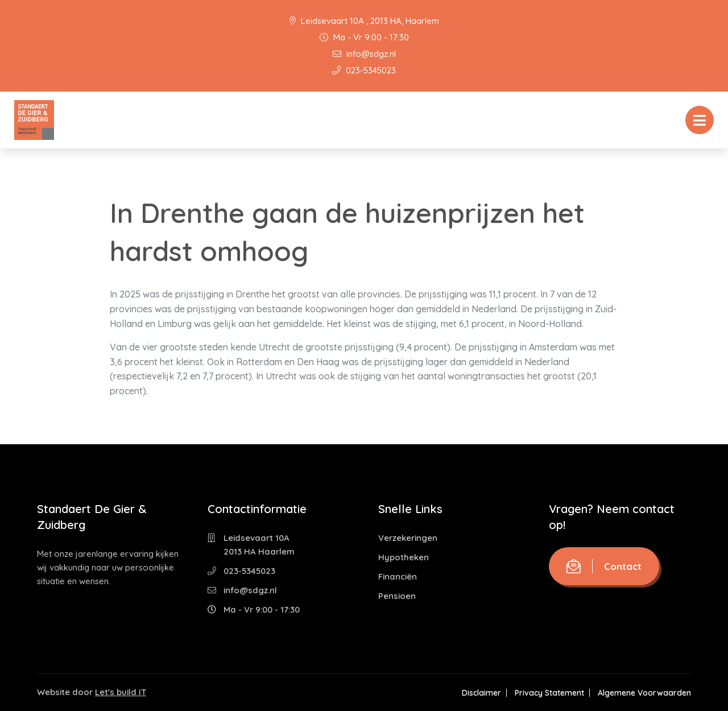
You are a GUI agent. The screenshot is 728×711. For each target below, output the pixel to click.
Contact (604, 566)
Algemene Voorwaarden (644, 693)
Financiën (398, 576)
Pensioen (397, 596)
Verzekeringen (408, 538)
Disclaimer (481, 693)
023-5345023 (364, 70)
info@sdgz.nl (364, 54)
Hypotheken (404, 557)
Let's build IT (121, 692)
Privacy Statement (549, 693)
